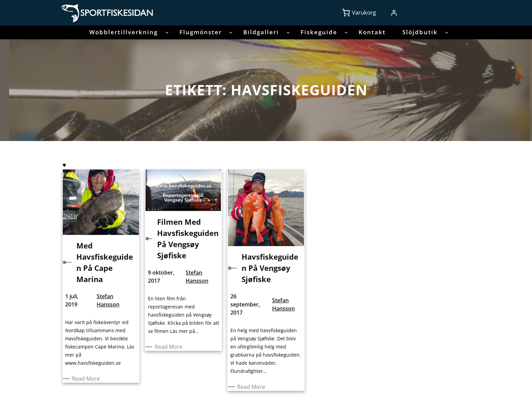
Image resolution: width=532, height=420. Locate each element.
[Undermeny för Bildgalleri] (288, 32)
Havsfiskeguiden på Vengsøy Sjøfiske (270, 268)
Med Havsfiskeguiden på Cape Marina (105, 262)
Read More (87, 379)
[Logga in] (394, 13)
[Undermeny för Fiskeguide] (346, 32)
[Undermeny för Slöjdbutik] (446, 32)
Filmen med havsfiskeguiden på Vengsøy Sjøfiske (188, 238)
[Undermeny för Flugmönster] (231, 32)
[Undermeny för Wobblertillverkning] (167, 32)
